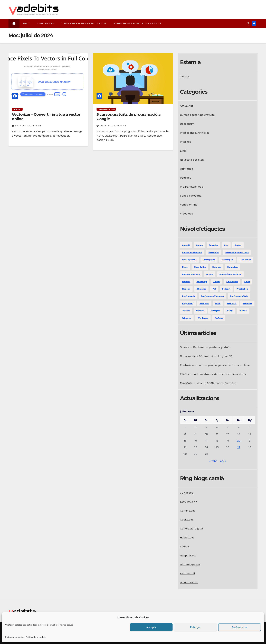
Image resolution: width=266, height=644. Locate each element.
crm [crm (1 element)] (226, 245)
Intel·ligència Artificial (194, 133)
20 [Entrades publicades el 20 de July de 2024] (239, 441)
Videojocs (187, 214)
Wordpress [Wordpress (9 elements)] (203, 318)
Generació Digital (192, 529)
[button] (248, 23)
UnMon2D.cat (189, 582)
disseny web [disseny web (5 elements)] (209, 260)
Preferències (240, 627)
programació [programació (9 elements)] (189, 296)
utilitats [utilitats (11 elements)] (200, 311)
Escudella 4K (189, 502)
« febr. (213, 461)
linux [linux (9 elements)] (247, 282)
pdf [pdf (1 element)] (214, 289)
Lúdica (184, 546)
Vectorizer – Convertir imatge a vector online (46, 117)
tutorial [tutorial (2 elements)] (186, 311)
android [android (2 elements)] (186, 245)
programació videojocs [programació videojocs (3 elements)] (212, 296)
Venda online (189, 205)
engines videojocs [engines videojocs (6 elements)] (191, 274)
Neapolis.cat (188, 555)
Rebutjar (195, 627)
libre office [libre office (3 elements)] (232, 282)
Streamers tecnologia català (137, 24)
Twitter (185, 76)
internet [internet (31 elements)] (186, 282)
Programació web (106, 109)
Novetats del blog (192, 160)
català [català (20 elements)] (199, 245)
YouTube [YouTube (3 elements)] (219, 318)
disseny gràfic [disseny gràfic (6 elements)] (189, 260)
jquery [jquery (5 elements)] (217, 282)
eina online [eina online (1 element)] (245, 260)
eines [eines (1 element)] (185, 267)
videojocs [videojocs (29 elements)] (215, 311)
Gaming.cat (188, 511)
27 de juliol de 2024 (28, 126)
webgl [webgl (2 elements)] (230, 311)
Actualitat (187, 106)
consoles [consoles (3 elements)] (213, 245)
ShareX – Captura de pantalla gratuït (205, 347)
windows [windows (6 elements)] (187, 318)
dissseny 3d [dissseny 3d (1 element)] (227, 260)
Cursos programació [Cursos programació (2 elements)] (192, 252)
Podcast (185, 178)
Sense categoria (191, 196)
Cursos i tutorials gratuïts (197, 115)
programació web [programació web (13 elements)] (239, 296)
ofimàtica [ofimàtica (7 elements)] (202, 289)
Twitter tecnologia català (84, 24)
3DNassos (187, 493)
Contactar (46, 24)
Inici (26, 24)
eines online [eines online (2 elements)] (200, 267)
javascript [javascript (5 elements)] (202, 282)
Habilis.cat (187, 538)
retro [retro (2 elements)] (218, 303)
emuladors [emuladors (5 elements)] (233, 267)
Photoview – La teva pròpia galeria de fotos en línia (215, 365)
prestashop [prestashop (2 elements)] (242, 289)
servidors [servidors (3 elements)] (247, 303)
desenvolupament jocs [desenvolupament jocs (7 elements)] (237, 252)
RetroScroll (188, 573)
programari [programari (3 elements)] (188, 303)
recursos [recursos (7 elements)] (204, 303)
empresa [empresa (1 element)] (217, 267)
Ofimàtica (187, 169)
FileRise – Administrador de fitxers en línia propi (213, 374)
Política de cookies (15, 637)
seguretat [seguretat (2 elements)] (232, 303)
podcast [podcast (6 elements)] (226, 289)
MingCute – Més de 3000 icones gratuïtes (208, 383)
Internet (17, 109)
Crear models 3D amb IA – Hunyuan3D (206, 356)
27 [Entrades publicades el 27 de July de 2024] (239, 447)
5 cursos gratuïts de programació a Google (129, 117)
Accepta (151, 627)
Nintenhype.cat (190, 564)
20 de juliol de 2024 (113, 126)
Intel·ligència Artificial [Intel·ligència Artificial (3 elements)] (231, 274)
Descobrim (187, 124)
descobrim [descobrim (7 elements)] (214, 252)
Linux (184, 151)
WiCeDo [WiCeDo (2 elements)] (243, 311)
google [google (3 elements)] (210, 274)
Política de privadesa (36, 637)
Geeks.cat (187, 520)
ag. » (223, 461)
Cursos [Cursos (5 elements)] (238, 245)
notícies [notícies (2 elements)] (186, 289)
